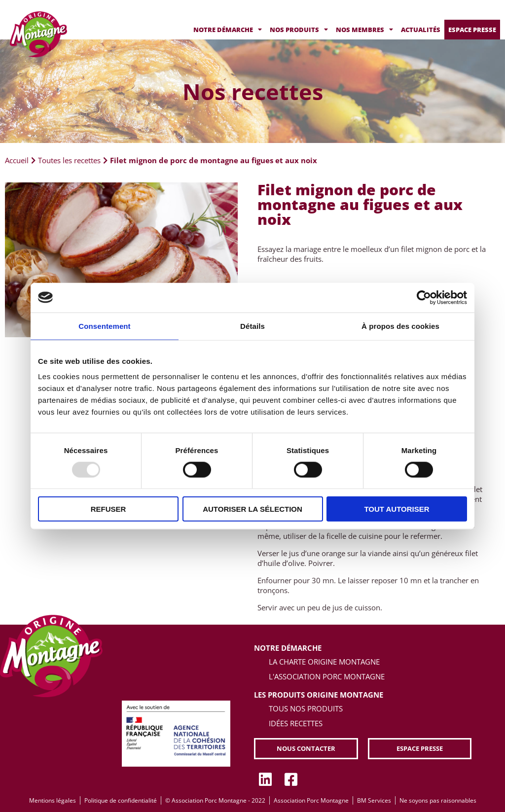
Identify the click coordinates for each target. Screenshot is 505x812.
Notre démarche (228, 30)
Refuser (108, 509)
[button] (306, 749)
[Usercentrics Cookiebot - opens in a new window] (424, 297)
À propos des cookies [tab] (400, 326)
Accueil (17, 160)
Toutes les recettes (69, 160)
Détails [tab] (252, 326)
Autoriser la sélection (252, 509)
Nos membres (364, 30)
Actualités (421, 30)
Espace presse (472, 30)
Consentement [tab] (104, 326)
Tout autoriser (397, 509)
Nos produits (299, 30)
